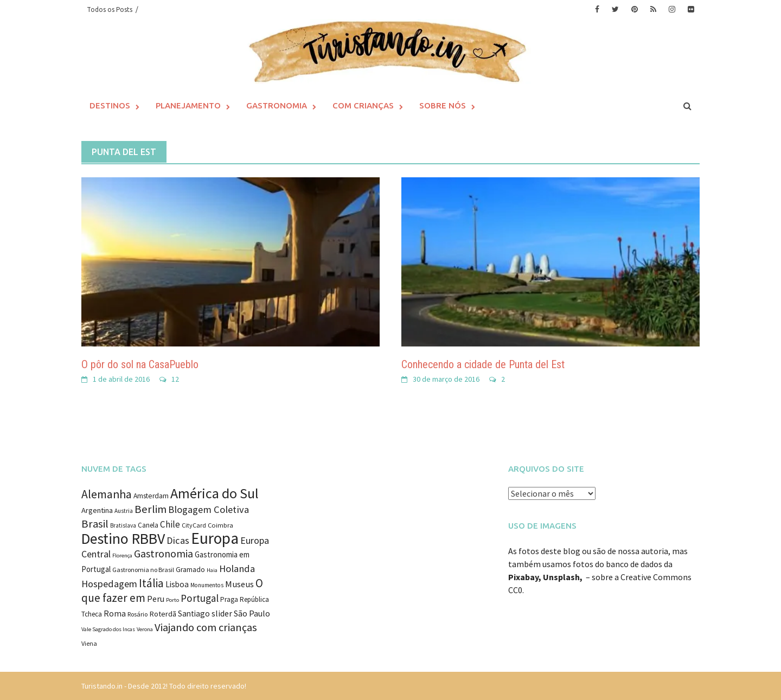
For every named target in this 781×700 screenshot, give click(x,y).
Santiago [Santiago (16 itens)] (194, 614)
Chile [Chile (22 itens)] (170, 524)
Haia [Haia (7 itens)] (212, 570)
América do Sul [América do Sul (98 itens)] (215, 493)
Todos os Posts (110, 9)
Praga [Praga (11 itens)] (229, 599)
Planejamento (188, 105)
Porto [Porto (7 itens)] (172, 600)
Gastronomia (277, 105)
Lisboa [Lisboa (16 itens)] (177, 584)
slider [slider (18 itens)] (222, 613)
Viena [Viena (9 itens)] (89, 643)
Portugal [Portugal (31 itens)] (200, 598)
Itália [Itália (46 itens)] (151, 583)
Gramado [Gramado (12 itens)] (190, 570)
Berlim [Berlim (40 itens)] (151, 509)
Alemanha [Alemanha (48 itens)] (107, 494)
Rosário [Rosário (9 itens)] (137, 614)
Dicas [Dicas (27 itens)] (178, 540)
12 (175, 379)
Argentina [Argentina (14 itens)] (97, 510)
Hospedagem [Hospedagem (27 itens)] (109, 584)
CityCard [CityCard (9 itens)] (194, 525)
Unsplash (561, 577)
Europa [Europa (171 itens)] (215, 538)
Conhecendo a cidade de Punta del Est (483, 364)
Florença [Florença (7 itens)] (122, 555)
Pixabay (523, 577)
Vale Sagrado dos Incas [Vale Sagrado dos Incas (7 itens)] (108, 629)
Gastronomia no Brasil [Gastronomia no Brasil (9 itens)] (143, 570)
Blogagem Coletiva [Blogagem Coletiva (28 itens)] (209, 509)
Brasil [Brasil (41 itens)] (95, 524)
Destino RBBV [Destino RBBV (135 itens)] (123, 539)
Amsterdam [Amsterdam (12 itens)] (151, 496)
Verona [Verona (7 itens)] (145, 629)
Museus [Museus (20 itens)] (239, 584)
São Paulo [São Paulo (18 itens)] (252, 613)
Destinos (110, 105)
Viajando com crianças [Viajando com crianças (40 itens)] (206, 627)
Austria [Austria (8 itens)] (124, 511)
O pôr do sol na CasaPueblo (140, 364)
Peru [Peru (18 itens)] (156, 599)
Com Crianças (363, 105)
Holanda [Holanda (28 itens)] (237, 569)
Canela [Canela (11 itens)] (148, 525)
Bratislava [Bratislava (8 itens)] (123, 525)
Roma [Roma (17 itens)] (115, 614)
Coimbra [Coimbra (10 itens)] (220, 525)
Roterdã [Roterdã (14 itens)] (163, 614)
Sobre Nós (443, 105)
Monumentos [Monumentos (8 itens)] (207, 585)
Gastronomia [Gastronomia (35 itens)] (164, 553)
